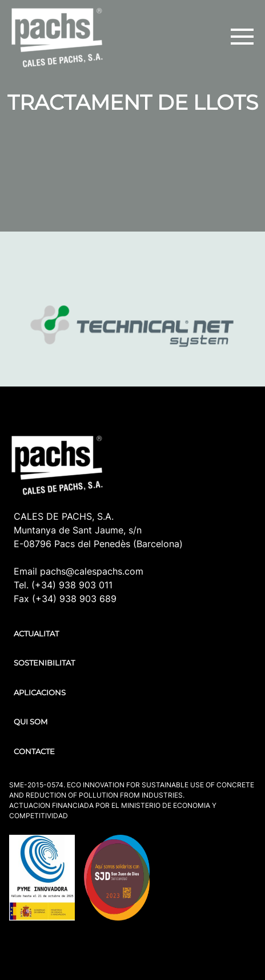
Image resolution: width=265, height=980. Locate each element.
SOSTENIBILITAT (44, 663)
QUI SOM (31, 722)
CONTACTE (34, 751)
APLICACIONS (40, 692)
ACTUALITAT (36, 634)
